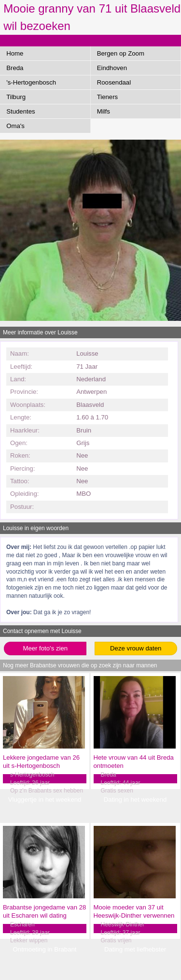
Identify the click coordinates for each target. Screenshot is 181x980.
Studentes (21, 111)
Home (15, 53)
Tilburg (16, 97)
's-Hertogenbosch (31, 82)
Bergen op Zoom (121, 53)
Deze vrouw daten (136, 648)
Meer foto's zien (45, 648)
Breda (15, 68)
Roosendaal (114, 82)
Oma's (15, 126)
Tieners (107, 97)
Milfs (104, 111)
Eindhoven (112, 68)
